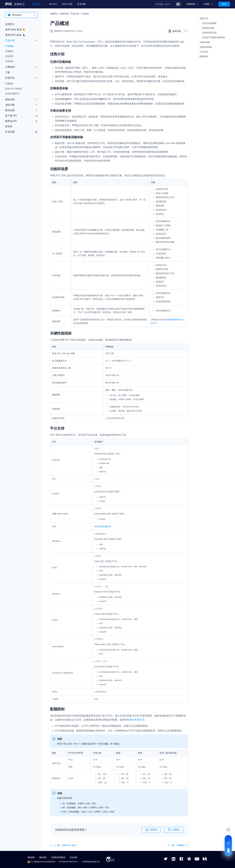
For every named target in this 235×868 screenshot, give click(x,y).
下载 (7, 72)
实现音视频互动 (12, 94)
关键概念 (9, 51)
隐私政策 (31, 857)
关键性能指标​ (206, 47)
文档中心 (19, 4)
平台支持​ (204, 52)
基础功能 (10, 99)
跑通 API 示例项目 (14, 89)
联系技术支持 (136, 720)
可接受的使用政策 (58, 857)
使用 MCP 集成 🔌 (15, 35)
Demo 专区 (67, 4)
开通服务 (9, 84)
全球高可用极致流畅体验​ (213, 37)
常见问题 (82, 4)
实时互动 (64, 14)
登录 (224, 4)
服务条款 (43, 857)
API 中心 (53, 4)
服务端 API (21, 121)
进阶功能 (10, 105)
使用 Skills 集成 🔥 (15, 30)
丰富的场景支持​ (209, 33)
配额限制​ (204, 56)
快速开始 (10, 78)
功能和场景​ (205, 42)
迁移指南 (9, 61)
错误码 (9, 126)
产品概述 (9, 46)
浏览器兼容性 (105, 526)
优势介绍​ (204, 18)
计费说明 (10, 67)
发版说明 (9, 56)
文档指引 (10, 24)
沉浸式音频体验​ (209, 23)
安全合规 (73, 857)
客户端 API (21, 116)
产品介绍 (10, 40)
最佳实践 (10, 110)
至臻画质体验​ (208, 28)
